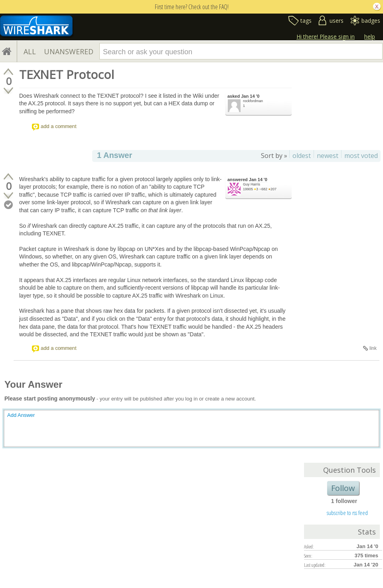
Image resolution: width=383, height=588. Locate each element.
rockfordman (253, 101)
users (337, 21)
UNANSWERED (69, 51)
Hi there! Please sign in (326, 37)
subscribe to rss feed (347, 513)
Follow (343, 488)
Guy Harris (252, 184)
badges (371, 21)
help (370, 37)
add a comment (59, 126)
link (373, 348)
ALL (30, 51)
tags (306, 21)
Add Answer (21, 415)
